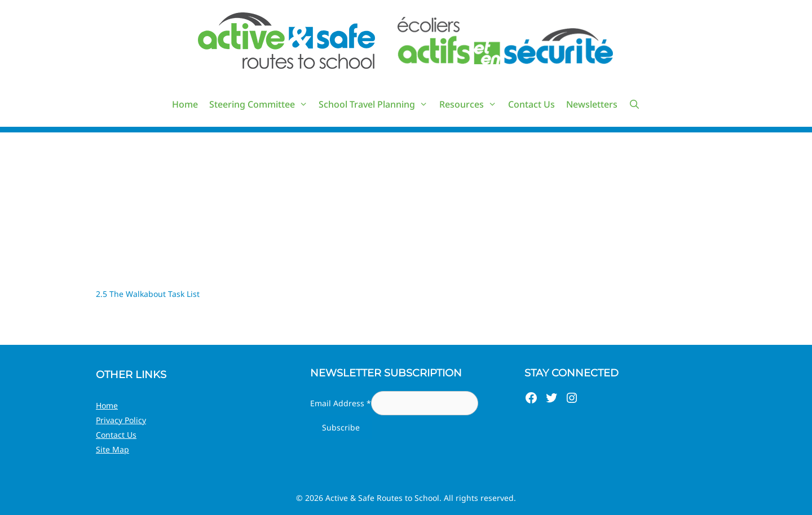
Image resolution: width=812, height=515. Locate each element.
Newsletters (592, 104)
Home (185, 104)
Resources (471, 104)
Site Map (112, 449)
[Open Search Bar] (635, 104)
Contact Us (531, 104)
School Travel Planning (376, 104)
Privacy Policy (121, 420)
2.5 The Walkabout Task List (148, 294)
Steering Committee (261, 104)
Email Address (341, 403)
